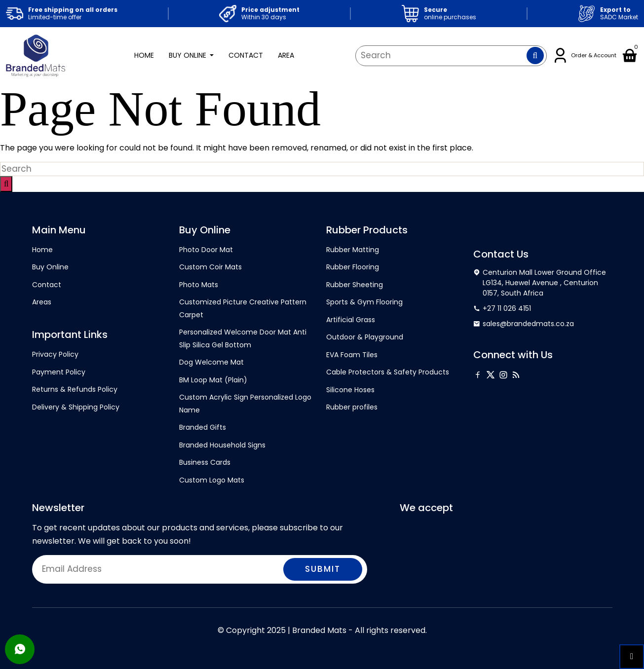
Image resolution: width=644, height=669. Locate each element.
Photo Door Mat (206, 250)
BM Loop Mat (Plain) (213, 380)
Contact (246, 55)
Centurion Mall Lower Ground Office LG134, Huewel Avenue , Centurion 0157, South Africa (540, 283)
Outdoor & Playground (365, 337)
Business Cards (205, 462)
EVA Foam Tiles (352, 355)
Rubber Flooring (353, 267)
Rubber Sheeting (355, 285)
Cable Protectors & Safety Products (388, 372)
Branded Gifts (203, 427)
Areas (42, 302)
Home (144, 55)
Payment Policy (59, 372)
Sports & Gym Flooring (364, 302)
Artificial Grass (351, 320)
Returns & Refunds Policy (75, 389)
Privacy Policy (55, 354)
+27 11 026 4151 (502, 309)
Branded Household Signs (222, 445)
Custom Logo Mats (212, 480)
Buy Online (189, 55)
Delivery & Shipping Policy (76, 407)
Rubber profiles (352, 407)
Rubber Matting (353, 250)
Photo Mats (199, 285)
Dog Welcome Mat (211, 362)
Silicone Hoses (350, 390)
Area (286, 55)
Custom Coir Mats (210, 267)
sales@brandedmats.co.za (524, 324)
